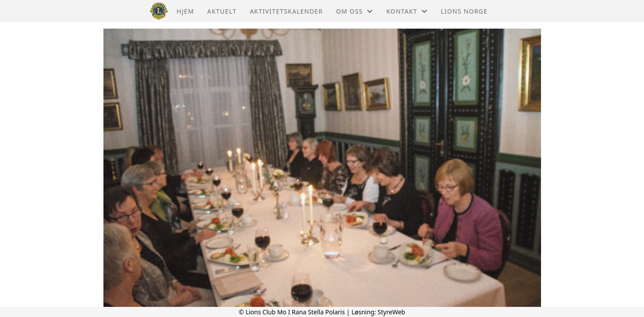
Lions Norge (464, 11)
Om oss (354, 11)
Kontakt (407, 11)
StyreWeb (392, 312)
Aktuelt (222, 11)
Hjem (185, 11)
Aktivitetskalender (286, 11)
